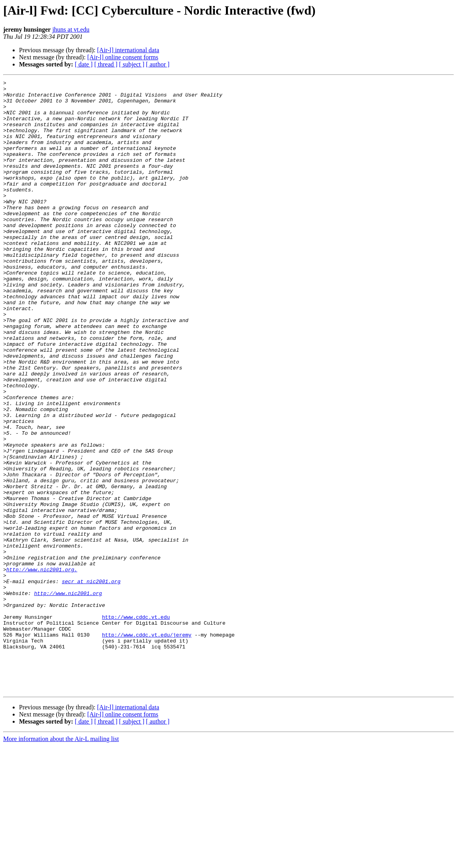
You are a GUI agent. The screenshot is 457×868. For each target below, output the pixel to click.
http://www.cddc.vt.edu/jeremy (147, 746)
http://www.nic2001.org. (42, 668)
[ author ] (158, 64)
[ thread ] (106, 64)
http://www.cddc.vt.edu (136, 725)
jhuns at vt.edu (71, 29)
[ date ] (84, 64)
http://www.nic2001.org (68, 696)
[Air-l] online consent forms (123, 57)
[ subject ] (132, 64)
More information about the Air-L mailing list (61, 861)
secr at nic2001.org (91, 682)
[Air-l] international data (128, 50)
